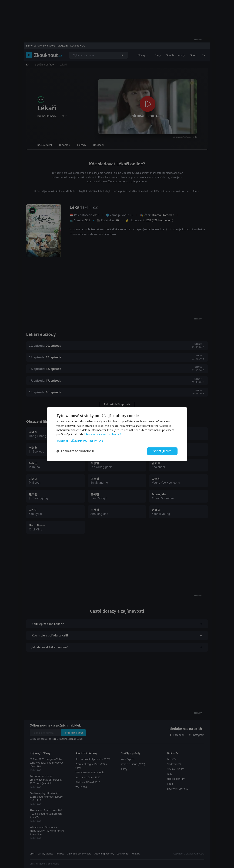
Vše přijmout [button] (162, 451)
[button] (117, 441)
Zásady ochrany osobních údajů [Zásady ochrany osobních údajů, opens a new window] (103, 434)
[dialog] (117, 434)
